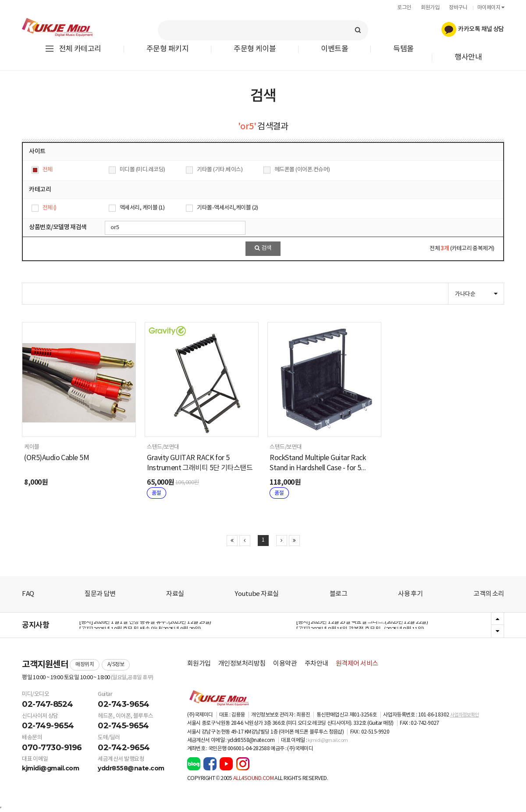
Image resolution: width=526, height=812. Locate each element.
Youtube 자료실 (256, 594)
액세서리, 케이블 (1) (142, 208)
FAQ (28, 594)
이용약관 (285, 664)
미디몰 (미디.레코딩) (142, 170)
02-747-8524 (48, 704)
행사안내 (468, 58)
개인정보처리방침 (242, 664)
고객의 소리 (489, 594)
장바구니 (458, 8)
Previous (498, 619)
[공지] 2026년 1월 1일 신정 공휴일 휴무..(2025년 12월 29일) (145, 625)
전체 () (50, 208)
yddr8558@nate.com (131, 768)
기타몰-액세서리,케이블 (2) (227, 208)
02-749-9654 (48, 726)
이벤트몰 (334, 49)
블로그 (339, 594)
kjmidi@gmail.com (50, 768)
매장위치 (85, 665)
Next (498, 631)
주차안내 (316, 664)
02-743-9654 (124, 704)
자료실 (175, 594)
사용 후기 (410, 594)
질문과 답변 (100, 594)
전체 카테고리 (73, 49)
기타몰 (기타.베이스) (220, 170)
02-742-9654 (124, 748)
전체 (48, 170)
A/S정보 (116, 665)
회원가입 (430, 8)
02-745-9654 (123, 726)
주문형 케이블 (255, 49)
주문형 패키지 (167, 49)
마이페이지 (491, 8)
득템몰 (403, 49)
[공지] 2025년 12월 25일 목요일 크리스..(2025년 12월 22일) (362, 625)
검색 (263, 248)
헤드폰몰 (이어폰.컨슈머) (302, 170)
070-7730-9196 (52, 748)
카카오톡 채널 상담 (473, 29)
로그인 (404, 8)
